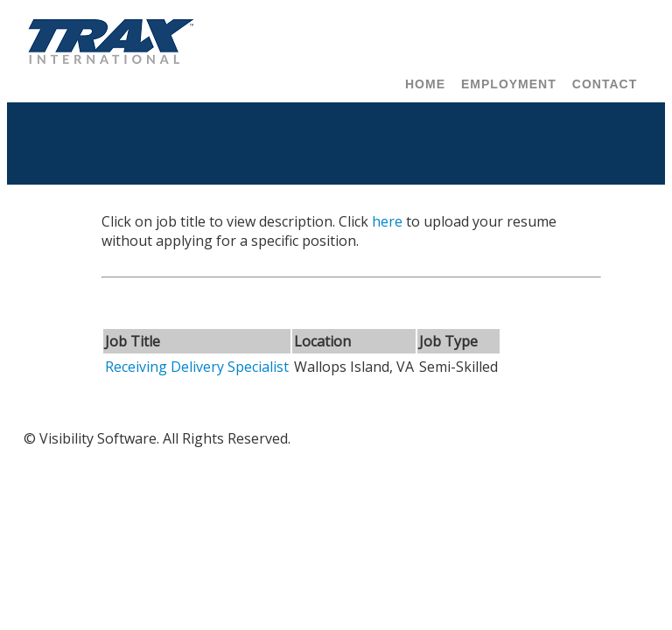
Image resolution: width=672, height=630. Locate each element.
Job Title (133, 341)
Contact (605, 84)
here (387, 221)
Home (425, 84)
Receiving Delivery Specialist (197, 367)
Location (322, 341)
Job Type (448, 341)
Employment (509, 84)
